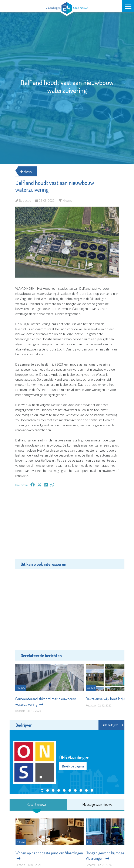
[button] (42, 790)
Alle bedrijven (113, 725)
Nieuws (26, 171)
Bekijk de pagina (73, 766)
